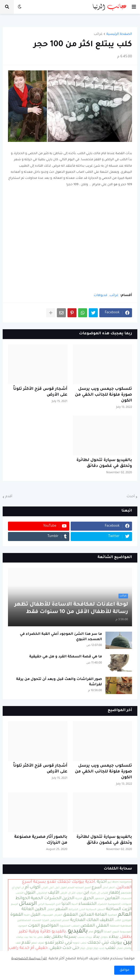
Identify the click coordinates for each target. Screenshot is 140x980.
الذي (58, 904)
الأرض (64, 893)
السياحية (91, 910)
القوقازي (127, 921)
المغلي (102, 926)
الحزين (68, 899)
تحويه (76, 943)
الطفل (51, 910)
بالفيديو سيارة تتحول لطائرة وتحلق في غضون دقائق (104, 463)
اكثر (73, 893)
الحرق (88, 899)
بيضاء (20, 937)
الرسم (15, 904)
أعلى (57, 888)
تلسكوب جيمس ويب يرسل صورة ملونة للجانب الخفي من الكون (103, 395)
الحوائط (23, 899)
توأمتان (128, 949)
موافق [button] (124, 970)
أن (23, 888)
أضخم (71, 888)
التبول (30, 893)
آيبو (110, 882)
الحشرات (53, 899)
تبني (105, 943)
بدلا (96, 937)
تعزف (41, 943)
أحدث (131, 497)
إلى (98, 893)
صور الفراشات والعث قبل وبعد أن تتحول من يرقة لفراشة (59, 682)
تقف (18, 943)
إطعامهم (126, 893)
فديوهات (101, 295)
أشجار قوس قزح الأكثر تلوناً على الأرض (40, 392)
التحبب (20, 893)
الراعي (41, 904)
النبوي (116, 932)
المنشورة (65, 926)
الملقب (75, 926)
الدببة (75, 904)
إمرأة (93, 893)
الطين (40, 909)
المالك (92, 920)
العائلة (28, 909)
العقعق (70, 915)
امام (91, 932)
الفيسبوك (47, 915)
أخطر (112, 888)
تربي (69, 943)
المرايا (46, 921)
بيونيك (116, 943)
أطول (63, 888)
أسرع (97, 888)
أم (27, 888)
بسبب (81, 937)
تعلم (34, 943)
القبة (27, 915)
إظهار (114, 893)
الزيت (127, 909)
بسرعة (70, 937)
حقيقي (56, 948)
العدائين (86, 915)
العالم (125, 915)
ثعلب (110, 948)
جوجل (90, 949)
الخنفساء (88, 904)
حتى (76, 948)
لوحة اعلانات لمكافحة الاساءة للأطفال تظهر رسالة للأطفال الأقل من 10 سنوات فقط (71, 609)
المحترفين (56, 921)
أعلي (51, 888)
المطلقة (115, 926)
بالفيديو (78, 932)
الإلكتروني (42, 893)
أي (13, 888)
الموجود (23, 926)
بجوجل (104, 937)
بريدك (89, 937)
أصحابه (80, 888)
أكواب (35, 888)
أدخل (105, 888)
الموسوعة (126, 932)
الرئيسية (50, 904)
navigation (126, 882)
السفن (101, 910)
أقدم (9, 497)
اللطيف (107, 920)
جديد (102, 949)
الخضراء (102, 904)
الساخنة (114, 909)
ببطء (114, 937)
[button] (134, 7)
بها (31, 937)
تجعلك (94, 943)
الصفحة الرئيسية (119, 34)
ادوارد (79, 893)
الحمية (37, 899)
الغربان (58, 915)
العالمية (113, 915)
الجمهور (99, 899)
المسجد (37, 921)
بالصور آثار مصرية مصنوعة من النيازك (41, 840)
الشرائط (73, 910)
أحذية (102, 882)
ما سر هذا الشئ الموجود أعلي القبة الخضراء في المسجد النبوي (61, 637)
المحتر (66, 921)
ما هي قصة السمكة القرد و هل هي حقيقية (66, 657)
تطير (59, 943)
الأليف (54, 893)
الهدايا (108, 932)
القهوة (17, 915)
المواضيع (50, 926)
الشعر (62, 909)
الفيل (35, 915)
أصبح (88, 888)
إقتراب (104, 893)
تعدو (50, 943)
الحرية (79, 899)
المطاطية (126, 926)
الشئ (82, 910)
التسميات (126, 899)
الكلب (118, 921)
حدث (67, 948)
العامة (101, 915)
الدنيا (66, 904)
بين (127, 943)
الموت (34, 926)
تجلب (84, 943)
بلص (40, 937)
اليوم (99, 932)
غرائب (98, 34)
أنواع (18, 888)
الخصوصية (114, 904)
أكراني (44, 888)
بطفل (57, 937)
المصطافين (24, 921)
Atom (116, 882)
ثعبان (120, 949)
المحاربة (78, 920)
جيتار (83, 949)
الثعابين (112, 899)
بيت (26, 937)
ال (69, 893)
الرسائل (28, 904)
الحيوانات (127, 904)
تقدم (26, 943)
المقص (88, 926)
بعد (47, 937)
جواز (96, 949)
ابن (86, 893)
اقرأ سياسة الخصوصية (29, 959)
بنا (35, 937)
